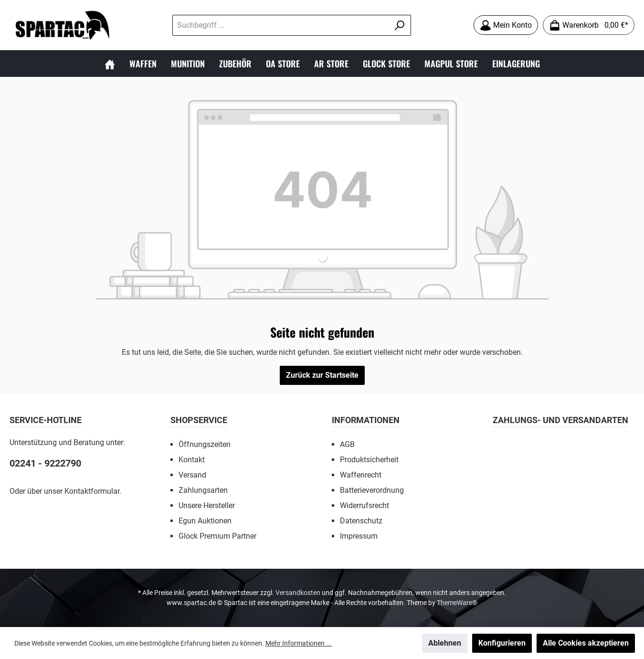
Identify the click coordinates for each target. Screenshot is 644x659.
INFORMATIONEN (366, 420)
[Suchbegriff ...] (281, 25)
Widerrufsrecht (364, 505)
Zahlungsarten (203, 490)
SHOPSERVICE (199, 420)
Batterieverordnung (372, 490)
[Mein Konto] (506, 25)
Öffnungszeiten (205, 444)
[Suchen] (400, 25)
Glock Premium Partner (217, 536)
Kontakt (192, 460)
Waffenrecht (361, 475)
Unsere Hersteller (207, 505)
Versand (192, 475)
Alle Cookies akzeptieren (586, 643)
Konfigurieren (502, 643)
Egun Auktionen (205, 521)
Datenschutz (361, 521)
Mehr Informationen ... (299, 643)
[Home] (110, 64)
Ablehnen (445, 643)
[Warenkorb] (589, 25)
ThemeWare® (457, 603)
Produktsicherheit (369, 460)
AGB (347, 444)
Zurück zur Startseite (322, 375)
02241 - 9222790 (45, 463)
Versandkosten (298, 593)
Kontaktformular (92, 491)
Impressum (359, 536)
